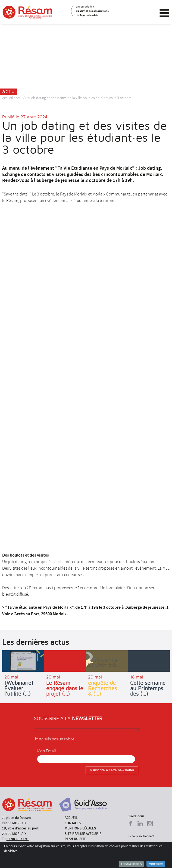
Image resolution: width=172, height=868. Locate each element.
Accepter (156, 864)
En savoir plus (131, 864)
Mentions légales (80, 828)
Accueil (7, 98)
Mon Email (47, 751)
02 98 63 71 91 (18, 839)
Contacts (73, 823)
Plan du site (75, 839)
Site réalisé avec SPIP (83, 834)
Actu (19, 98)
